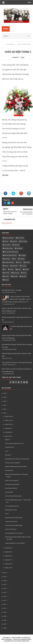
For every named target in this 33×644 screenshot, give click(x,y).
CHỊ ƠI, (7, 514)
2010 (5, 612)
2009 (5, 616)
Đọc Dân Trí (8, 455)
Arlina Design (26, 639)
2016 (5, 588)
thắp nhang (16, 273)
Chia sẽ (6, 241)
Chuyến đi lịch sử (10, 447)
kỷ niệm (26, 269)
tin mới (24, 273)
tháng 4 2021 (8, 556)
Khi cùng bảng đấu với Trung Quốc (26, 213)
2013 (5, 600)
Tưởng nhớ (15, 266)
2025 (5, 397)
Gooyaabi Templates (22, 641)
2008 (5, 620)
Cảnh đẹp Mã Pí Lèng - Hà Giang (11, 290)
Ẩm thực (6, 280)
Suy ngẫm (23, 255)
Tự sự (7, 451)
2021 (5, 413)
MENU (29, 2)
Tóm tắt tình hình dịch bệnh (12, 484)
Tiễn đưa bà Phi (9, 470)
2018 (5, 581)
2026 (5, 393)
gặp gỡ (19, 269)
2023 (5, 405)
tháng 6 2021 (8, 548)
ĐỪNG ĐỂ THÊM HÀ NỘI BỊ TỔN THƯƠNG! (16, 467)
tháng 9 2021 (8, 428)
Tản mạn (24, 266)
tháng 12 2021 (9, 416)
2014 (5, 596)
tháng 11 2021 (9, 420)
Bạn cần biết (20, 238)
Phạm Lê (7, 200)
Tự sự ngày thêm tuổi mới (12, 506)
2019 (5, 577)
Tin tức (19, 262)
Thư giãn (22, 259)
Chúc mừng (7, 245)
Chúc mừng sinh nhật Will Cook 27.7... (15, 443)
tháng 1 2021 (8, 568)
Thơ (15, 259)
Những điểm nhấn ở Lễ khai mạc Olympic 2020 (17, 459)
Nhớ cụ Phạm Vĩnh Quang (11, 252)
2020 (5, 573)
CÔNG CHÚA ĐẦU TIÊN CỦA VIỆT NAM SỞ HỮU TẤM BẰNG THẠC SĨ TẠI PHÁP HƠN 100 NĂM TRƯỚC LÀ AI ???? (16, 299)
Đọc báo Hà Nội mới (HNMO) (12, 463)
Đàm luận (15, 276)
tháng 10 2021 (9, 424)
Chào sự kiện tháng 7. (11, 529)
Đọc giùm (24, 276)
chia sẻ (11, 269)
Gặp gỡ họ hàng (8, 248)
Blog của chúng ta (9, 238)
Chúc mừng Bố (9, 492)
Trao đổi (27, 262)
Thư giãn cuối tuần (9, 262)
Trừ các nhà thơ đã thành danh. (13, 496)
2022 (5, 409)
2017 (5, 584)
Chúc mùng (24, 241)
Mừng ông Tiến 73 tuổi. (11, 510)
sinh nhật (7, 273)
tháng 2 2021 (8, 564)
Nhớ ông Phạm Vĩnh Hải (10, 255)
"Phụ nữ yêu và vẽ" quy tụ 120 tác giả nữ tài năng (17, 362)
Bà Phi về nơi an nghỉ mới (12, 481)
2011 (5, 608)
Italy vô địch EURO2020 (11, 488)
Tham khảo (7, 259)
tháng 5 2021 (8, 552)
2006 (5, 628)
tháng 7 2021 (8, 436)
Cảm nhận (17, 245)
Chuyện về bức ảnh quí (11, 521)
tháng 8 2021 (8, 432)
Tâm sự (6, 266)
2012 (5, 604)
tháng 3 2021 (8, 560)
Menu (6, 29)
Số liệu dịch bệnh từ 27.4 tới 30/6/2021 (15, 543)
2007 (5, 624)
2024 (5, 401)
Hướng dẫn (19, 248)
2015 (5, 592)
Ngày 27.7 (8, 440)
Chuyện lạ (14, 241)
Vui (5, 269)
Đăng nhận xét (7, 223)
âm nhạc (6, 276)
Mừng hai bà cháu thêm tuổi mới (14, 518)
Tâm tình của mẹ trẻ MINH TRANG (10, 213)
